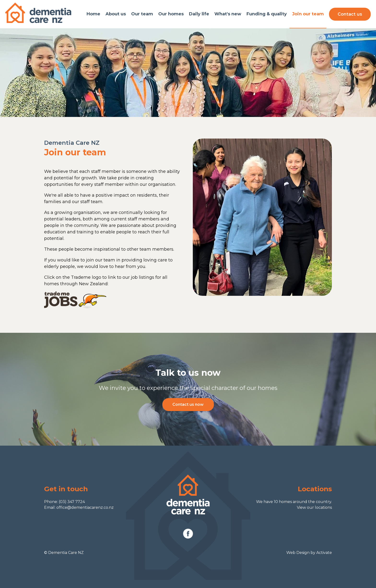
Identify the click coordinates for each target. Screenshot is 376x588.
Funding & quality (267, 14)
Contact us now (188, 404)
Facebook (188, 534)
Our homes (171, 14)
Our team (142, 14)
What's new (228, 14)
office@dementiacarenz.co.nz (85, 507)
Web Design (298, 553)
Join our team (308, 14)
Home (93, 14)
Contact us (350, 14)
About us (116, 14)
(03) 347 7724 (72, 502)
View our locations (314, 507)
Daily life (199, 14)
